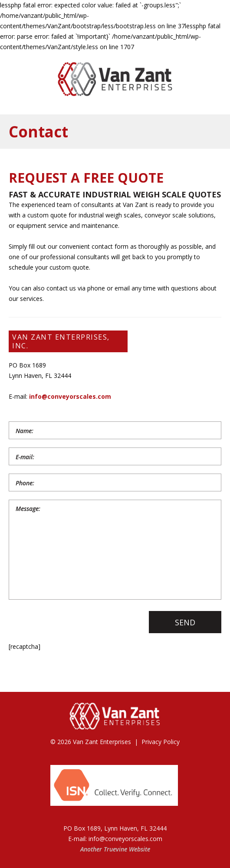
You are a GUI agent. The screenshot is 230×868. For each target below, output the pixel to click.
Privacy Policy (161, 742)
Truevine (115, 849)
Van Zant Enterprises (102, 742)
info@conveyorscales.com (70, 396)
